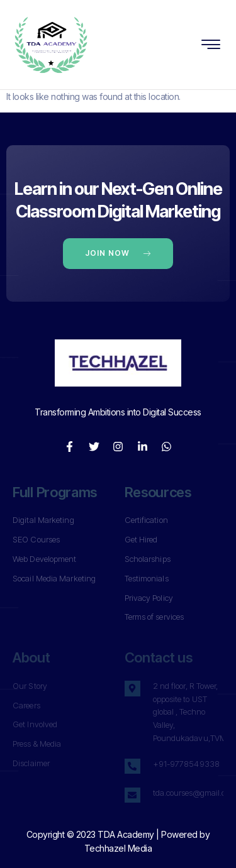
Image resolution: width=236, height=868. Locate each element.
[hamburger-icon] (211, 46)
